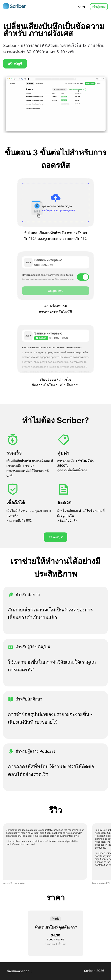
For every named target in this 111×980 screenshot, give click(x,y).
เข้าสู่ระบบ (99, 7)
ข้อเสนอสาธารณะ (19, 971)
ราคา (82, 7)
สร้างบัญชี (15, 64)
